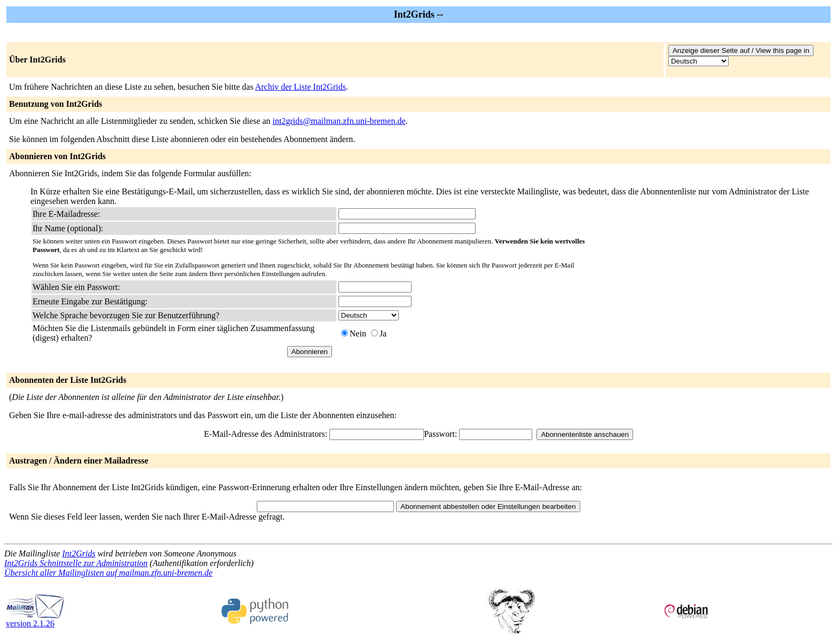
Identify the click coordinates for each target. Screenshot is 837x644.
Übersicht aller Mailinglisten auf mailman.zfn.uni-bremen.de (108, 573)
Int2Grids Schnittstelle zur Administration (76, 563)
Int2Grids (78, 553)
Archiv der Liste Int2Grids (301, 87)
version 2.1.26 (35, 620)
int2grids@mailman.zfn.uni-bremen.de (339, 121)
